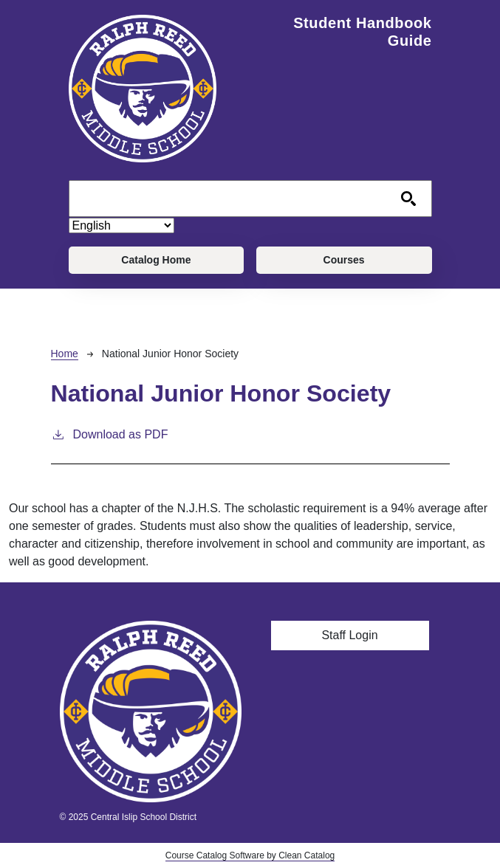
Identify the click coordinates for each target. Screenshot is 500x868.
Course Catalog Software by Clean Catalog (250, 855)
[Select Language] (121, 225)
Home (65, 354)
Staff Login (349, 635)
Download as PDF (110, 433)
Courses (344, 260)
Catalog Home (156, 260)
